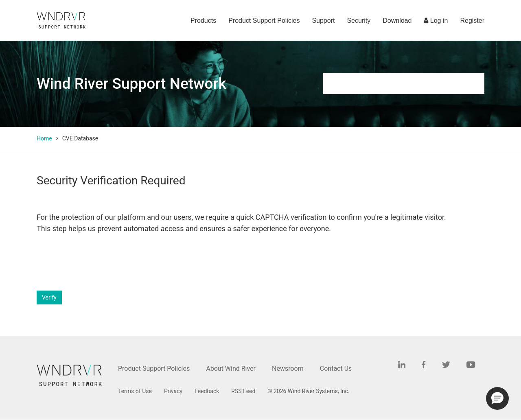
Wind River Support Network (131, 84)
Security (359, 21)
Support (323, 21)
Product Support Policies (264, 21)
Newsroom (288, 369)
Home (44, 138)
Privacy (173, 391)
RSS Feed (243, 391)
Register (472, 21)
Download (397, 21)
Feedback (207, 391)
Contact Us (336, 369)
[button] (497, 398)
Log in (436, 21)
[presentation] (99, 262)
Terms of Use (135, 391)
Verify (49, 297)
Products (203, 21)
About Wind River (231, 369)
